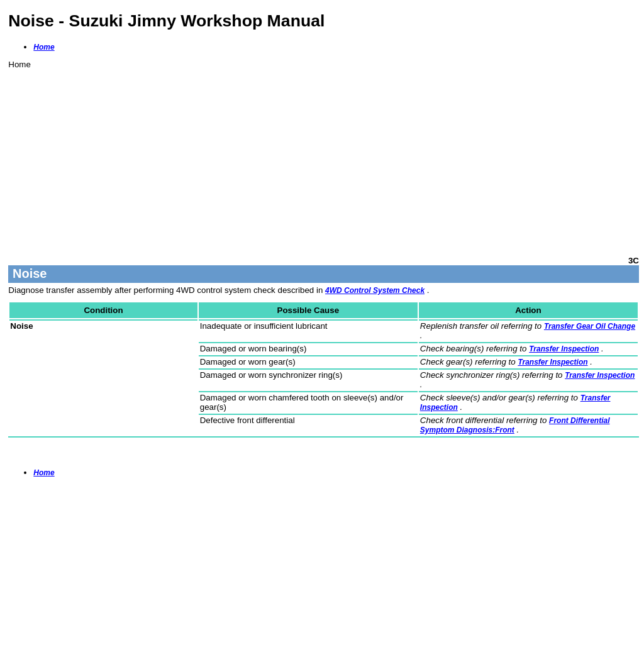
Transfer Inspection (564, 349)
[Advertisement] (324, 157)
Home (44, 47)
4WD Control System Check (375, 290)
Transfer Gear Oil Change (590, 326)
